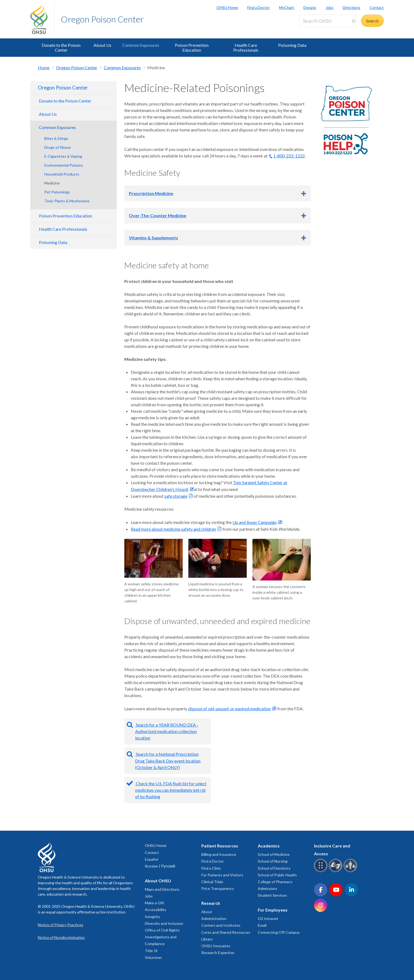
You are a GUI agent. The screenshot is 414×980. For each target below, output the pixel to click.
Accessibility (156, 910)
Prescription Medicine (151, 193)
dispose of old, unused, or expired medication (229, 709)
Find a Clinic (211, 868)
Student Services (272, 895)
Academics (269, 846)
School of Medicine (274, 854)
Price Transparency (218, 888)
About (207, 912)
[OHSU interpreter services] (351, 871)
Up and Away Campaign (255, 522)
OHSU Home (227, 7)
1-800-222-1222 (289, 156)
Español (151, 859)
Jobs (330, 7)
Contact (377, 7)
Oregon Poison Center (102, 19)
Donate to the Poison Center (61, 47)
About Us (102, 45)
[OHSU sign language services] (336, 871)
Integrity (152, 917)
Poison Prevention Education (192, 47)
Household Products (62, 174)
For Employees (273, 910)
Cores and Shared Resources (226, 932)
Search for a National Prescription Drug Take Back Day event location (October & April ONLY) (168, 760)
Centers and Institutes (221, 925)
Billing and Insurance (219, 854)
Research (211, 903)
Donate (310, 7)
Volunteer (153, 957)
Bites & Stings (56, 138)
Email (262, 925)
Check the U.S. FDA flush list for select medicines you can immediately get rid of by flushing (171, 790)
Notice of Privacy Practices (61, 925)
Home (44, 67)
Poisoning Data (292, 45)
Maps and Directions (162, 889)
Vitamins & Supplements (153, 238)
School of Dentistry (274, 868)
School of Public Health (277, 875)
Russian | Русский (160, 866)
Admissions (268, 888)
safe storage (176, 496)
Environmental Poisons (64, 165)
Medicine (52, 183)
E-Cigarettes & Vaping (63, 156)
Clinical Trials (212, 882)
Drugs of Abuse (58, 147)
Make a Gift (155, 903)
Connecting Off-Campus (279, 932)
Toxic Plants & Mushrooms (67, 201)
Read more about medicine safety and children (173, 529)
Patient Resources (220, 846)
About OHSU (158, 881)
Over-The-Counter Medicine (158, 215)
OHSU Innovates (216, 946)
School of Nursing (273, 861)
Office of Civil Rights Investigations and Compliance (162, 937)
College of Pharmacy (275, 882)
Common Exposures (141, 45)
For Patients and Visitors (222, 875)
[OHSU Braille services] (321, 871)
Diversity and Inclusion (164, 923)
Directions (351, 7)
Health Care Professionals (246, 47)
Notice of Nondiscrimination (61, 937)
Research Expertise (218, 953)
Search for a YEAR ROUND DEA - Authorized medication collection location (167, 731)
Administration (214, 918)
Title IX (151, 951)
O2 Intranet (268, 918)
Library (207, 939)
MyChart (287, 7)
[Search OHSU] (328, 21)
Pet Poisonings (57, 192)
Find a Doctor (258, 7)
